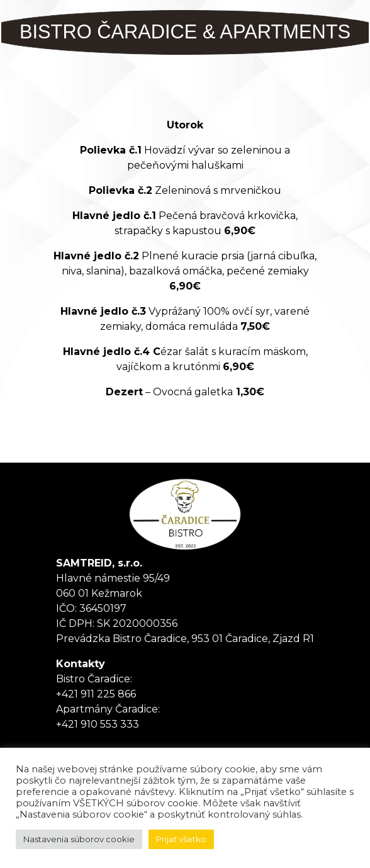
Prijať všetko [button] (181, 839)
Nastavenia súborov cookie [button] (79, 839)
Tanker (185, 514)
